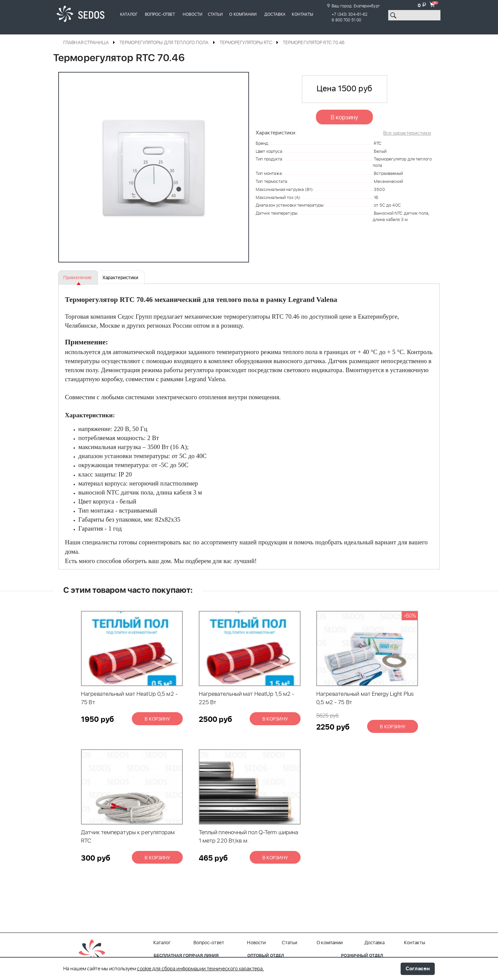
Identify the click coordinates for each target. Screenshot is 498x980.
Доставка (275, 14)
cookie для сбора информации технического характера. (200, 969)
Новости (193, 14)
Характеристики (117, 278)
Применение (77, 278)
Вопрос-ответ (160, 14)
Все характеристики (407, 133)
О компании (243, 14)
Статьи (215, 14)
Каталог (129, 14)
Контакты (303, 14)
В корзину (345, 118)
